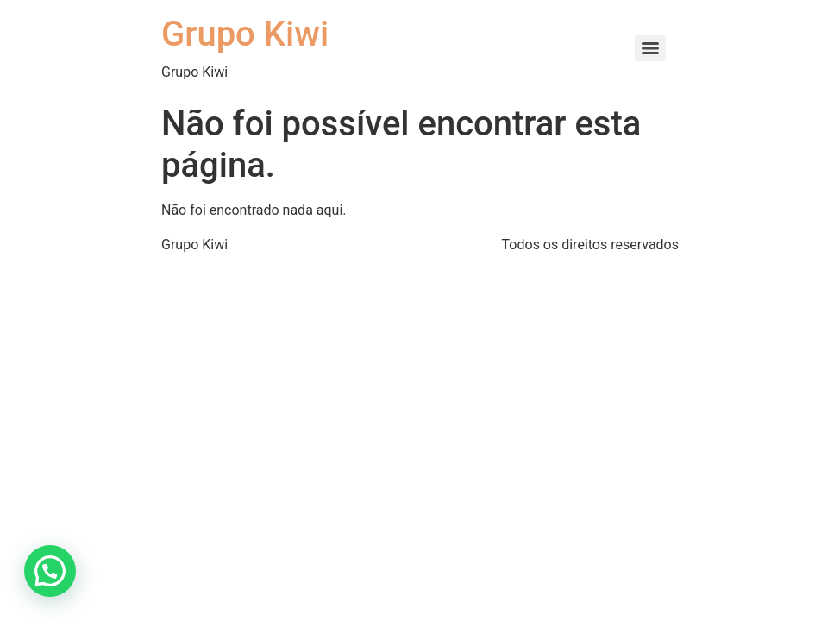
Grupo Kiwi (245, 34)
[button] (50, 571)
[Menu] (650, 48)
